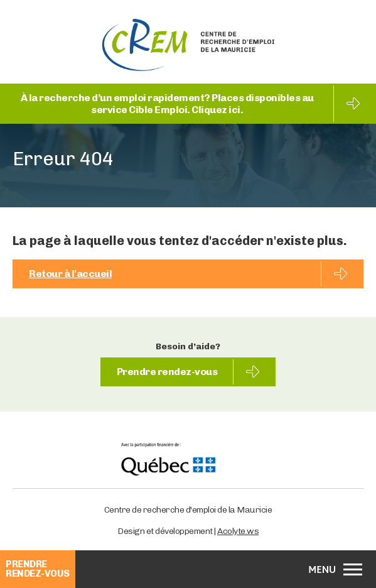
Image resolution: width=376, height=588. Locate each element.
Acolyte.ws (238, 531)
